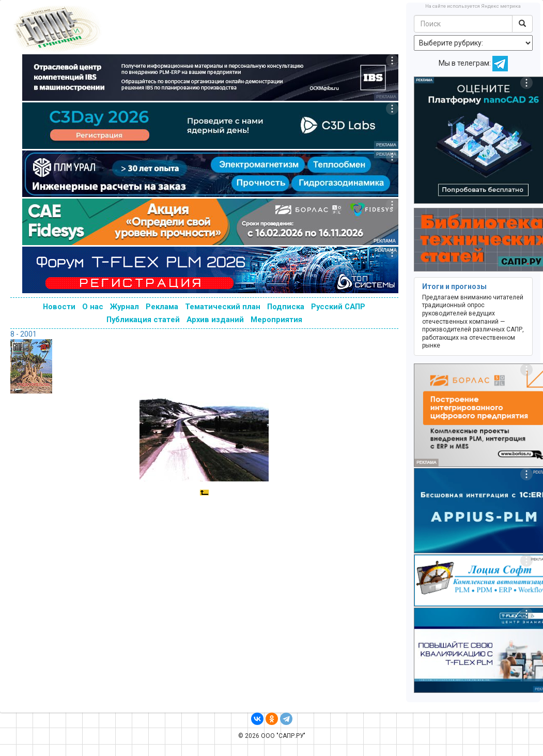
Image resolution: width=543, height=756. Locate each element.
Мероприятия (276, 320)
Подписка (286, 307)
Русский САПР (338, 307)
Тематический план (223, 307)
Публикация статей (143, 320)
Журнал (125, 307)
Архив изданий (215, 320)
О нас (93, 307)
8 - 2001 (24, 334)
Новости (59, 307)
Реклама (162, 307)
